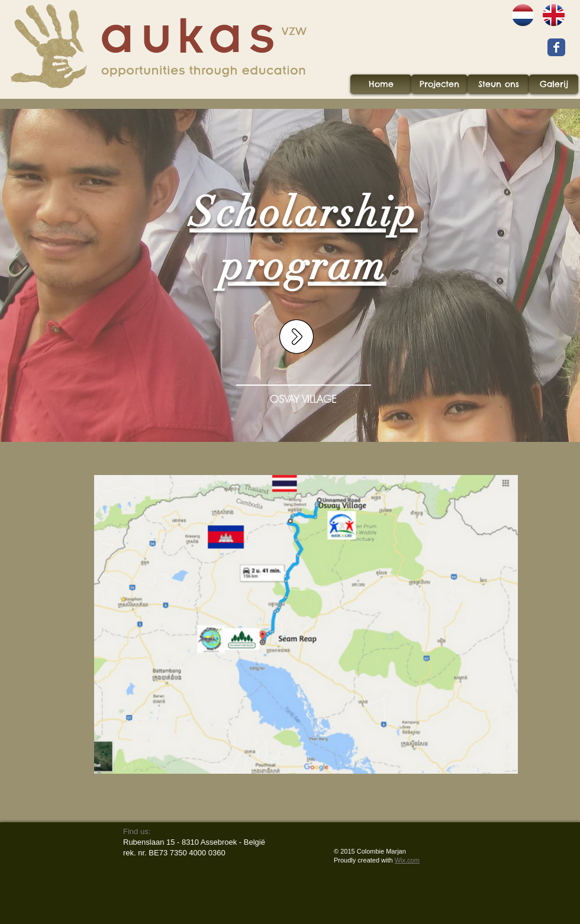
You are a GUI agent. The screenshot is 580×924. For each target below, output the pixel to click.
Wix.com (407, 860)
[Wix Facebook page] (556, 47)
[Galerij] (554, 84)
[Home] (381, 84)
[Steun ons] (498, 84)
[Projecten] (439, 84)
